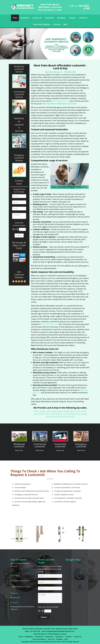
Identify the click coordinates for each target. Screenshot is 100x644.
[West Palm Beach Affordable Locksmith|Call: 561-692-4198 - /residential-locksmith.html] (19, 436)
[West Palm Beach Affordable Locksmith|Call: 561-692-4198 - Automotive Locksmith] (60, 445)
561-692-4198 (84, 7)
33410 (48, 417)
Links (66, 639)
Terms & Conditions (39, 639)
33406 (66, 411)
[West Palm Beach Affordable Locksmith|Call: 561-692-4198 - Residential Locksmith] (19, 445)
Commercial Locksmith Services (19, 94)
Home (15, 18)
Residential (25, 18)
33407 (72, 411)
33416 (54, 414)
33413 (42, 414)
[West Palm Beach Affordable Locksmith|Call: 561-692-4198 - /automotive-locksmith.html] (60, 436)
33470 (72, 417)
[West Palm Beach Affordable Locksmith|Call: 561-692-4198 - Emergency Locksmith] (81, 445)
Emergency (62, 18)
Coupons (72, 18)
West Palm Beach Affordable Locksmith (59, 104)
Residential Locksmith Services (19, 69)
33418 (60, 417)
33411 (84, 411)
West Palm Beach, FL (54, 72)
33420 (72, 414)
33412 (36, 414)
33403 (48, 411)
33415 (48, 414)
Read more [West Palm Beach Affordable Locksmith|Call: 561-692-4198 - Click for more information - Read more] (19, 450)
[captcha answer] (22, 229)
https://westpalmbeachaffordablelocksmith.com (58, 631)
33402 (42, 411)
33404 (54, 411)
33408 (84, 414)
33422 (78, 414)
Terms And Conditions (42, 24)
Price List (57, 24)
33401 (36, 411)
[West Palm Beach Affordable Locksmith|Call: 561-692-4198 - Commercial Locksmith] (40, 445)
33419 (66, 414)
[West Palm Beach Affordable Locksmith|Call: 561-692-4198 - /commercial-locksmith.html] (40, 436)
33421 (66, 417)
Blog (65, 24)
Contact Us (83, 18)
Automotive (50, 18)
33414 (54, 417)
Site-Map (59, 639)
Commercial (37, 18)
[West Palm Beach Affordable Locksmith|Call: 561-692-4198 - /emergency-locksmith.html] (81, 436)
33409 (78, 411)
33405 (60, 411)
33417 (60, 414)
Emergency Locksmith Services (19, 158)
